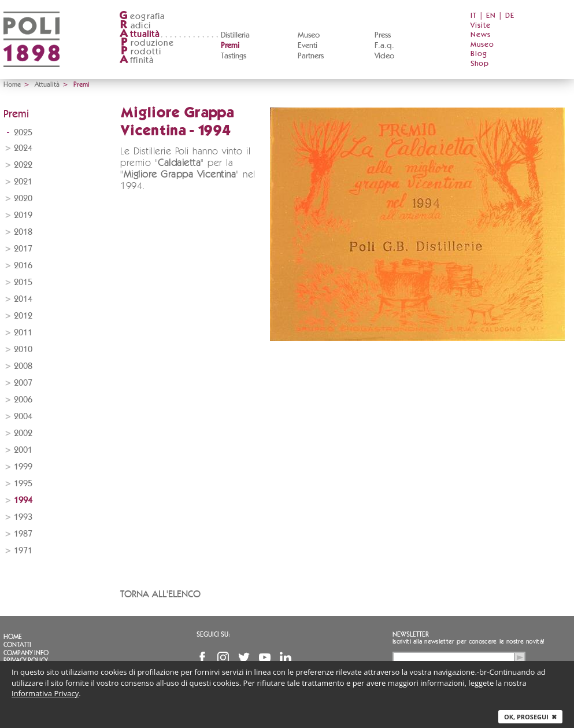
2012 (23, 316)
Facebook (202, 657)
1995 (23, 484)
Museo (309, 35)
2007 (23, 383)
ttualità (140, 34)
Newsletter (411, 634)
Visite (481, 26)
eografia (142, 16)
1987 (23, 534)
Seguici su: (213, 634)
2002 (23, 433)
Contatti (17, 645)
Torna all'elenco (160, 594)
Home (12, 84)
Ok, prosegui (530, 717)
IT (474, 16)
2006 (23, 400)
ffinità (136, 60)
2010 (23, 350)
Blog (479, 54)
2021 (23, 182)
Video (384, 56)
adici (135, 26)
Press (383, 35)
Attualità (47, 84)
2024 (23, 148)
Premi (230, 46)
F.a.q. (384, 46)
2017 (23, 249)
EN (491, 16)
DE (510, 16)
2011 (23, 333)
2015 (23, 282)
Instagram (223, 657)
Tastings (234, 56)
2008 (23, 366)
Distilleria (235, 35)
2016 (23, 266)
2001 (23, 450)
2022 (23, 165)
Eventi (308, 46)
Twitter (244, 657)
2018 (23, 232)
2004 (23, 417)
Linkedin (286, 657)
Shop (480, 64)
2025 (23, 133)
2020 (23, 199)
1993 (23, 517)
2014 (23, 299)
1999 (23, 467)
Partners (311, 56)
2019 (23, 215)
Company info (26, 653)
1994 (23, 500)
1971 (23, 551)
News (481, 35)
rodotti (140, 52)
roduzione (147, 43)
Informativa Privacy (45, 693)
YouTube (265, 657)
